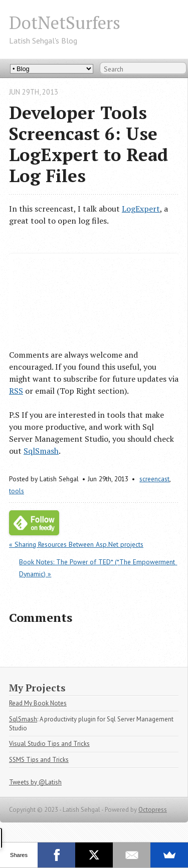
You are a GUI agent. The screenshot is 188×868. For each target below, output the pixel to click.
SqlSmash (41, 451)
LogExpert (141, 209)
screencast (154, 479)
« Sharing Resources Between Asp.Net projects (76, 544)
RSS (16, 391)
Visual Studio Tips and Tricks (49, 744)
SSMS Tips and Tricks (39, 760)
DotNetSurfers (65, 22)
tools (17, 491)
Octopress (153, 810)
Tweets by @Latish (35, 782)
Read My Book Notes (38, 703)
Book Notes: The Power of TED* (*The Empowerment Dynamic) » (98, 568)
